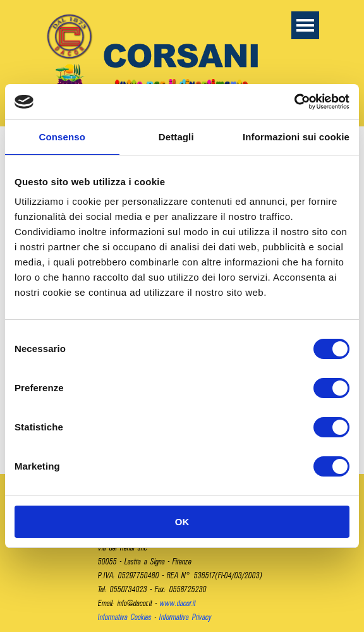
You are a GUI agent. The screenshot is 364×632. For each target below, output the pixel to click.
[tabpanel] (184, 575)
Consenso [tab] (62, 137)
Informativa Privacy (185, 617)
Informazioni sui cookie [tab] (296, 137)
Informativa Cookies (125, 617)
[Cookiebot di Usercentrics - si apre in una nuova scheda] (294, 102)
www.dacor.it (178, 603)
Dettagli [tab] (176, 137)
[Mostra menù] (305, 25)
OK (182, 522)
